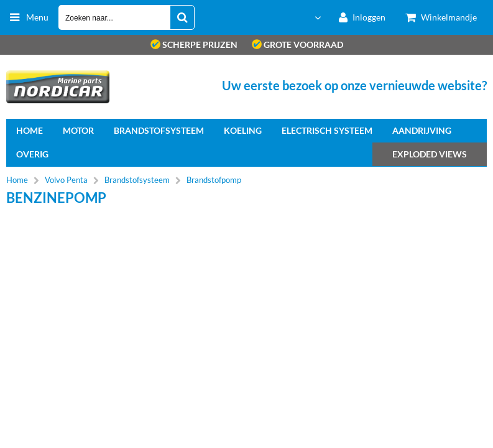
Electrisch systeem (327, 130)
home (30, 130)
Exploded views (430, 154)
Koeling (243, 130)
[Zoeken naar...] (182, 17)
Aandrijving (422, 130)
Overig (32, 154)
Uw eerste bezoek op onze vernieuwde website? (354, 85)
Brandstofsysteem (159, 130)
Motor (78, 130)
